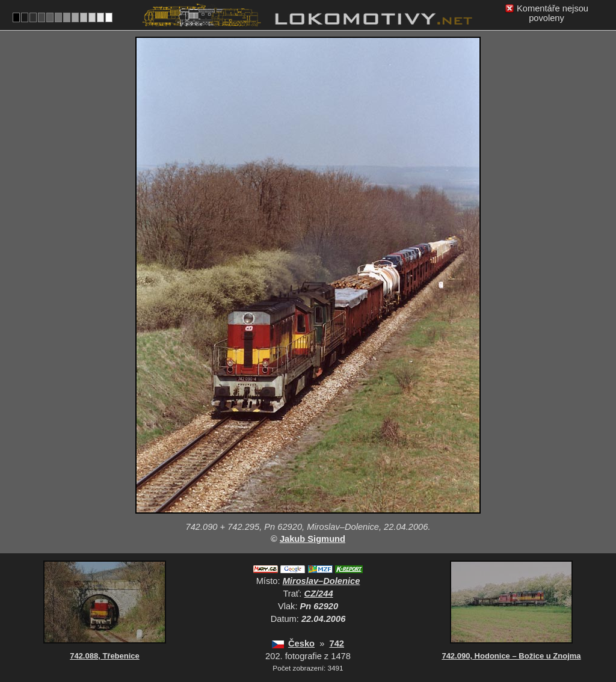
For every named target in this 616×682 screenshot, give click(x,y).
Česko (301, 644)
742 (336, 644)
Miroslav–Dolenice (322, 581)
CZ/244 (319, 594)
